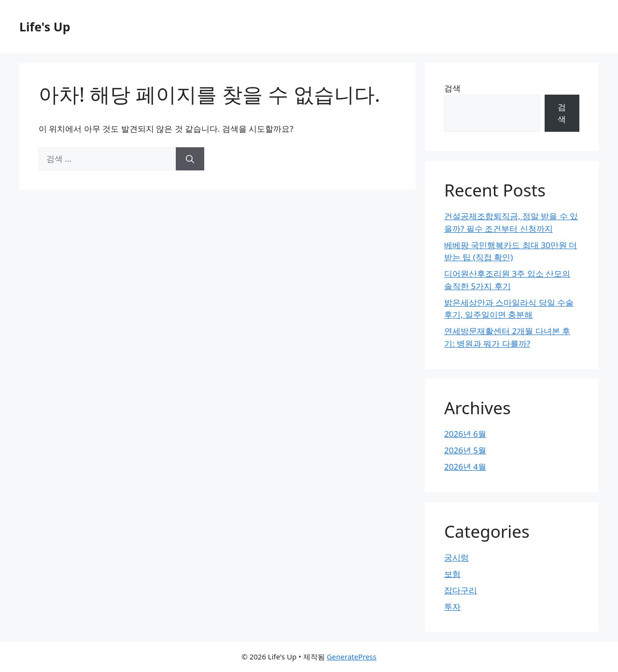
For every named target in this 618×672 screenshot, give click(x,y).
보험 (452, 574)
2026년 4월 (465, 467)
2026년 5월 (465, 450)
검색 (452, 88)
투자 (452, 607)
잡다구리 (461, 590)
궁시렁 (456, 557)
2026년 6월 (465, 434)
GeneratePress (352, 657)
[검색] (190, 159)
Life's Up (45, 27)
